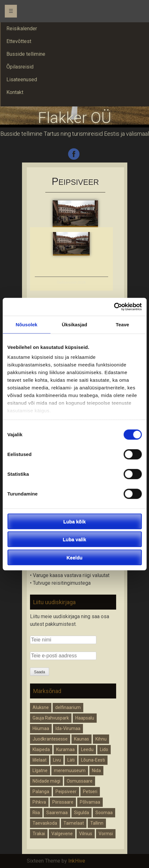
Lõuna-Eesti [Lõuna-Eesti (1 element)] (93, 760)
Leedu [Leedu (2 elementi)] (87, 749)
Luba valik (74, 539)
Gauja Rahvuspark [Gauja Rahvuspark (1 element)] (51, 718)
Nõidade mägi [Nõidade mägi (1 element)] (46, 781)
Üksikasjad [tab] (74, 324)
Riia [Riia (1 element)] (36, 813)
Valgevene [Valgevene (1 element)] (62, 834)
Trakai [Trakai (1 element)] (39, 834)
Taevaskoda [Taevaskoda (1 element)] (45, 823)
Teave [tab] (123, 324)
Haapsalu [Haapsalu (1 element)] (85, 718)
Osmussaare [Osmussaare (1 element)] (80, 781)
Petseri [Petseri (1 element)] (90, 792)
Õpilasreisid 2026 (71, 282)
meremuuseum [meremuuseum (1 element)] (70, 770)
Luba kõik (74, 521)
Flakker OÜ (75, 118)
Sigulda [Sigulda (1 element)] (82, 813)
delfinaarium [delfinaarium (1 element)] (68, 707)
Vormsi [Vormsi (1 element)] (106, 834)
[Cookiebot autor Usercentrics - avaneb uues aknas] (114, 307)
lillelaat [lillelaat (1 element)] (40, 760)
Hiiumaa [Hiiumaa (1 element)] (41, 728)
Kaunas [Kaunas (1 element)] (82, 739)
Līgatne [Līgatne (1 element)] (40, 770)
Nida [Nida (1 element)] (96, 770)
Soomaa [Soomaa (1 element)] (104, 813)
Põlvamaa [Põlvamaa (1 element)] (90, 802)
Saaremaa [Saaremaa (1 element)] (57, 813)
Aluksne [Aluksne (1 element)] (41, 707)
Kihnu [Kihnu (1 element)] (101, 739)
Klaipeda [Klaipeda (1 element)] (41, 749)
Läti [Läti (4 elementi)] (71, 760)
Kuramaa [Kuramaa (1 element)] (65, 749)
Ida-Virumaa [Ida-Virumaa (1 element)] (68, 728)
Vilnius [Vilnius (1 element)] (86, 834)
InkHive (77, 861)
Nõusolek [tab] (26, 324)
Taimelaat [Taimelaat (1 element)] (74, 823)
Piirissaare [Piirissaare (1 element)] (63, 802)
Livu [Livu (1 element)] (57, 760)
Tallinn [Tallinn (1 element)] (97, 823)
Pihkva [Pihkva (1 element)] (39, 802)
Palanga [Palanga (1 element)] (41, 792)
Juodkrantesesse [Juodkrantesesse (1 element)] (50, 739)
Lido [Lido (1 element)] (104, 749)
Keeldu (74, 557)
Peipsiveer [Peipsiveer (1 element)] (66, 792)
